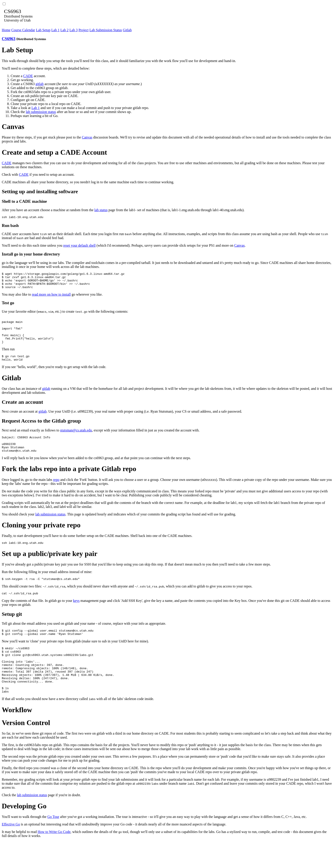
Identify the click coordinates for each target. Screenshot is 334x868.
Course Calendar (23, 30)
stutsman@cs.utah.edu (76, 441)
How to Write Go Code (54, 858)
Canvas (87, 137)
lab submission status (41, 112)
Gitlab (127, 30)
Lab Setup (43, 30)
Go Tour (53, 843)
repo (56, 494)
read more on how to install (51, 298)
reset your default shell (79, 246)
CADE (28, 76)
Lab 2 (64, 30)
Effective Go (11, 851)
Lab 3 (73, 30)
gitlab (39, 84)
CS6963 (9, 39)
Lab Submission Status (106, 30)
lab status (101, 210)
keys (76, 617)
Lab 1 (56, 30)
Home (6, 30)
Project (83, 30)
